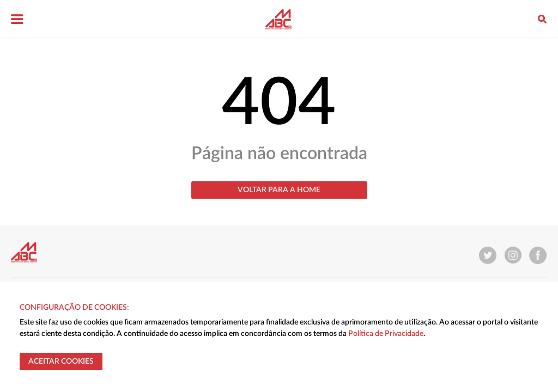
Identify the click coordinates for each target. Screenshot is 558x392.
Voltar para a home (279, 190)
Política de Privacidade (386, 334)
